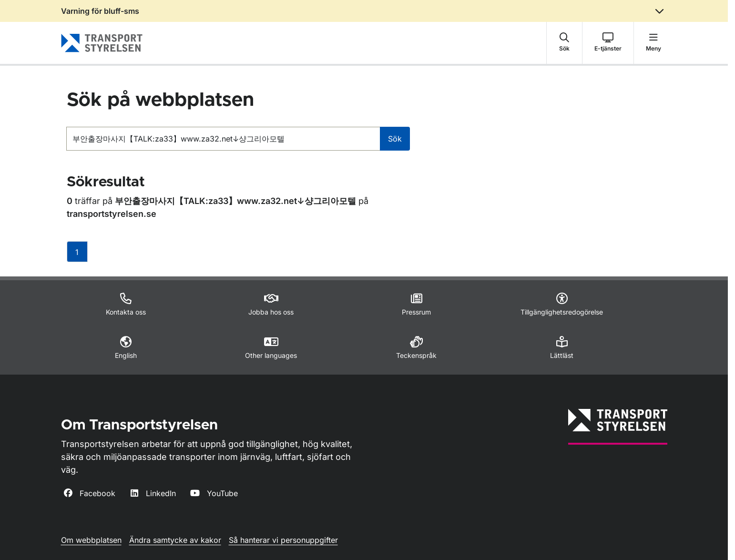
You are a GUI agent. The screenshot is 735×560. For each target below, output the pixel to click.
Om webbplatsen (91, 540)
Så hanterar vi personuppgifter (283, 540)
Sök (395, 139)
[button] (564, 43)
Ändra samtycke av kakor (175, 540)
